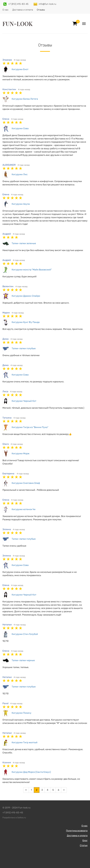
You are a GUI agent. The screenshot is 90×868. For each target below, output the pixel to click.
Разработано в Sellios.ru (14, 818)
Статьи (84, 845)
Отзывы (41, 10)
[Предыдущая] (26, 790)
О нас (6, 10)
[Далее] (64, 790)
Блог (85, 841)
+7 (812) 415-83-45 (18, 4)
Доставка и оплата (23, 10)
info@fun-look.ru (47, 4)
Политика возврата (77, 831)
